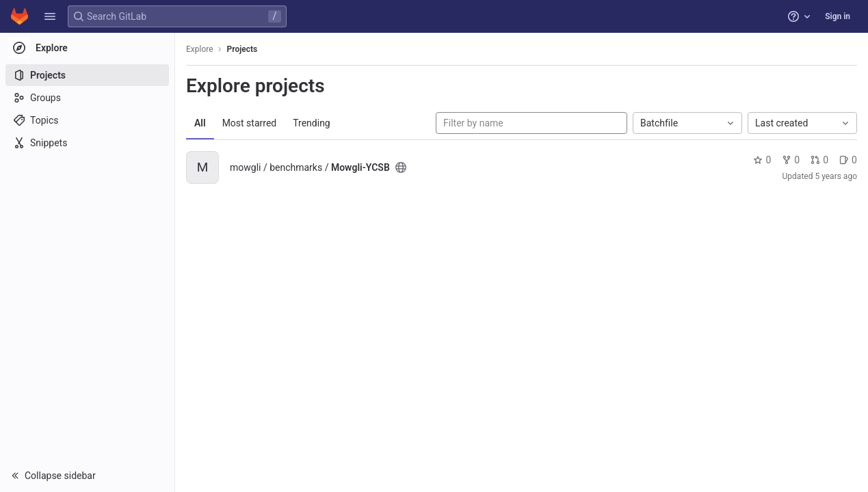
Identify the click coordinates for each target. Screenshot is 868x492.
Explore (200, 49)
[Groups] (87, 98)
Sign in (838, 16)
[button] (50, 16)
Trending (312, 123)
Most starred (250, 123)
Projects (242, 49)
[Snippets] (87, 143)
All (200, 123)
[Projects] (87, 75)
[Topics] (87, 120)
